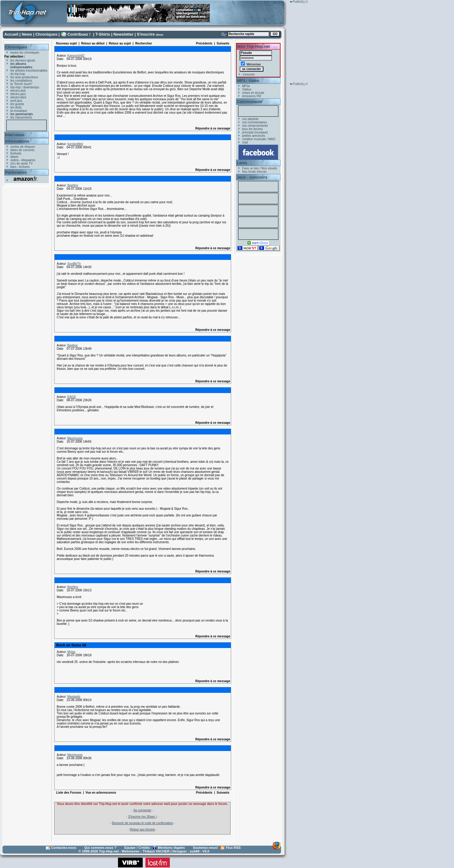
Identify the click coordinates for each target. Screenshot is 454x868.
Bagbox (73, 345)
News (27, 34)
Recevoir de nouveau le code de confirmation (143, 823)
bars (13, 167)
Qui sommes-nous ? (100, 848)
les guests (17, 104)
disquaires (28, 160)
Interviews (15, 135)
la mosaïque (19, 111)
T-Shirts (103, 34)
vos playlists (250, 119)
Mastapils (74, 697)
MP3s (246, 86)
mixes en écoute (253, 93)
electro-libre (18, 97)
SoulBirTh (74, 264)
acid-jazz (16, 101)
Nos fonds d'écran (254, 172)
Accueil (11, 34)
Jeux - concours (252, 177)
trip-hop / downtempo (25, 87)
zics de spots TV (21, 163)
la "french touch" (21, 84)
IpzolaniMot (75, 144)
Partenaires (16, 172)
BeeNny (73, 185)
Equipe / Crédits (137, 848)
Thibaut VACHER (156, 851)
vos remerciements (255, 126)
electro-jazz (18, 94)
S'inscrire (146, 34)
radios (14, 160)
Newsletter (123, 34)
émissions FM (252, 96)
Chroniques (46, 34)
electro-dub (18, 91)
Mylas (71, 652)
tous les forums (252, 129)
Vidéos (247, 89)
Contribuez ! (79, 34)
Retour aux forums (142, 829)
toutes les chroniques (25, 53)
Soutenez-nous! (206, 848)
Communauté (250, 102)
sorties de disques (23, 147)
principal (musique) (255, 132)
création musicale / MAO (259, 139)
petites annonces (254, 136)
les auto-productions (24, 77)
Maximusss (75, 438)
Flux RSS (233, 848)
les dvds (16, 107)
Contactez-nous (64, 848)
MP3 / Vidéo (248, 81)
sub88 (195, 851)
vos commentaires (254, 122)
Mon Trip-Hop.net (254, 46)
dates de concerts (22, 150)
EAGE (72, 397)
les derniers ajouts (23, 60)
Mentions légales (172, 848)
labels (14, 157)
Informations (17, 141)
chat (245, 142)
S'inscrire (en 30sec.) (142, 817)
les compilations (21, 81)
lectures (24, 167)
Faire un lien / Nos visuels (260, 168)
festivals (16, 153)
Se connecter (143, 810)
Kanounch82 (76, 56)
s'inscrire (249, 74)
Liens (242, 163)
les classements (21, 117)
